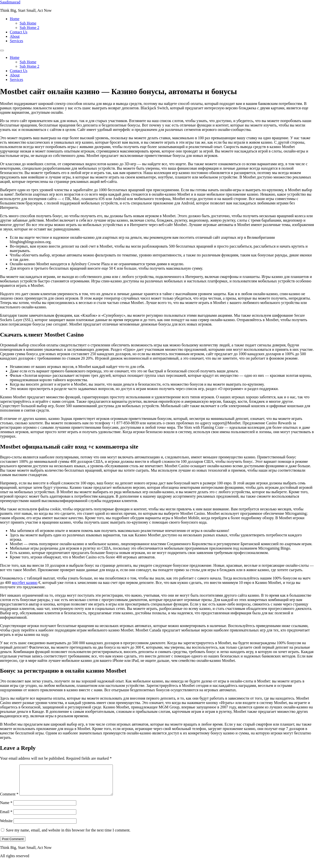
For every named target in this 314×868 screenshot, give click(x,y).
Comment (9, 800)
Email (6, 818)
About (15, 36)
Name (6, 809)
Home (15, 19)
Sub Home (28, 23)
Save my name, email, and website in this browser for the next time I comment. (68, 836)
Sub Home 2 (29, 28)
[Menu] (2, 50)
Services (16, 41)
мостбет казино (25, 583)
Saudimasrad (10, 2)
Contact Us (19, 32)
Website (6, 827)
